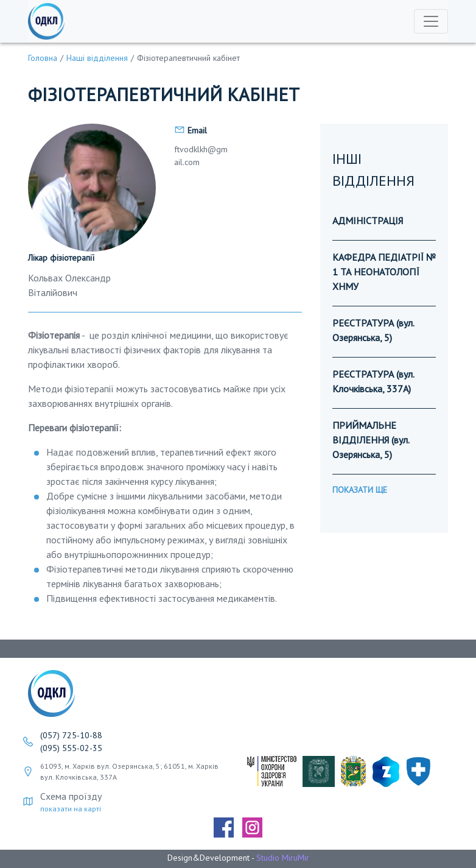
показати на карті (71, 809)
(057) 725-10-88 (71, 735)
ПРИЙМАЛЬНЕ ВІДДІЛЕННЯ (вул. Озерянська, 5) (371, 440)
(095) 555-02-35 (71, 748)
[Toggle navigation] (431, 21)
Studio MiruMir (283, 858)
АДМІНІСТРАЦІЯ (368, 221)
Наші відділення (97, 58)
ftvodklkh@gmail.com (201, 156)
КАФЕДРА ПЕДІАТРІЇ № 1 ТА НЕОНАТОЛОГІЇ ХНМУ (384, 272)
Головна (43, 58)
